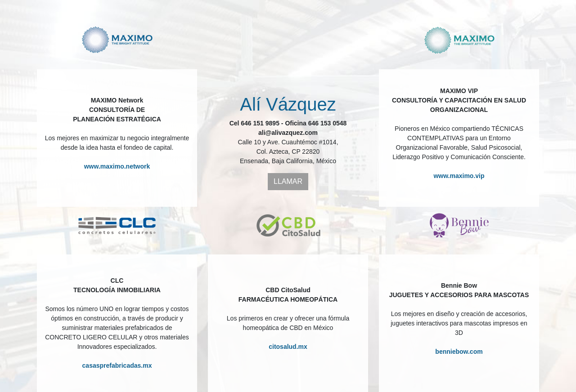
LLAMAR (288, 181)
